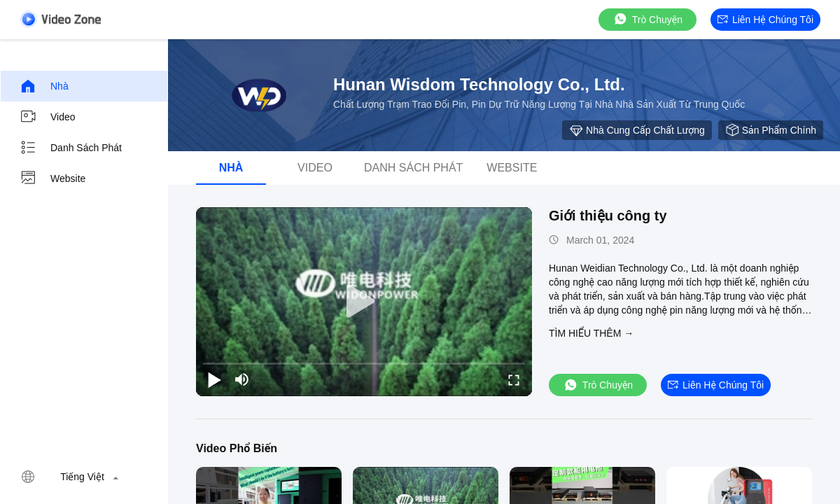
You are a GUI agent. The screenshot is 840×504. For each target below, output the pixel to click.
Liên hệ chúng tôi (765, 20)
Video (48, 117)
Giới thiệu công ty (608, 216)
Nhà (44, 86)
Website (52, 178)
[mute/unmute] (242, 379)
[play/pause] (214, 379)
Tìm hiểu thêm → (591, 333)
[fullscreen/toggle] (514, 379)
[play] (364, 302)
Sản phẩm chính (771, 130)
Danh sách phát (71, 148)
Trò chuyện (647, 19)
